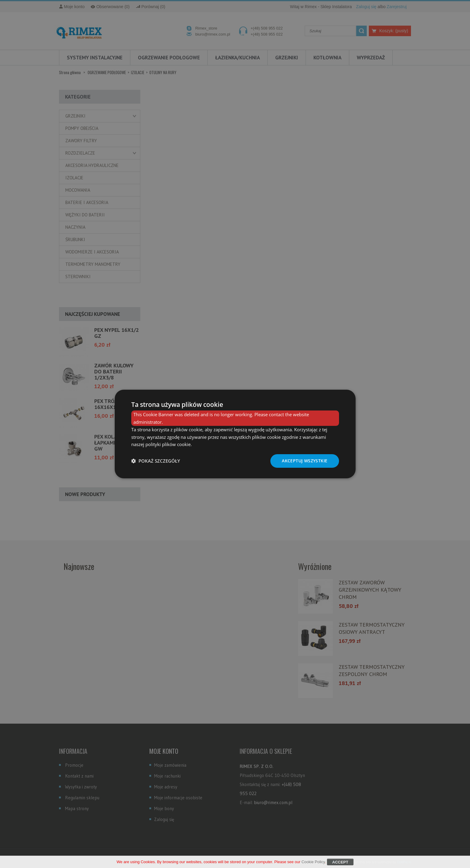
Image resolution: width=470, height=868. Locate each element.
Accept (340, 864)
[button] (156, 461)
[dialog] (235, 434)
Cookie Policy (313, 864)
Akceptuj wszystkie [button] (305, 461)
